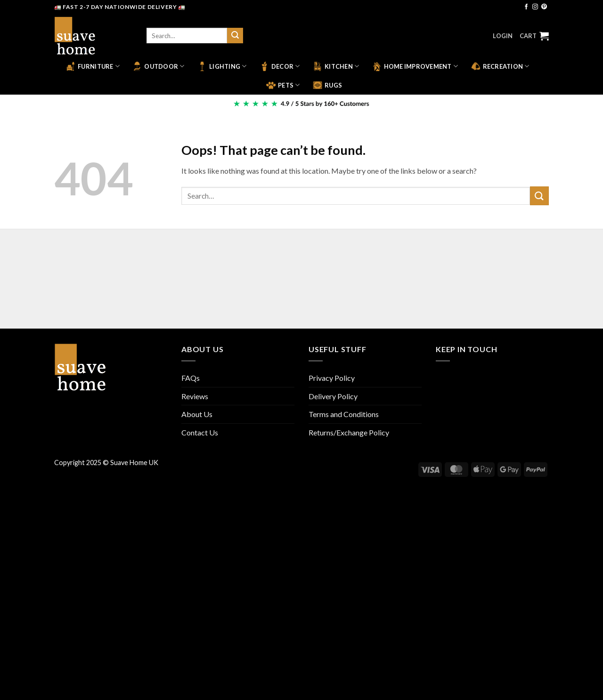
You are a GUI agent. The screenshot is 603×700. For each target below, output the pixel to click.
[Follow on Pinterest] (544, 7)
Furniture (93, 66)
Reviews (195, 396)
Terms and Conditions (344, 414)
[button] (503, 36)
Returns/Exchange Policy (349, 432)
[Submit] (235, 36)
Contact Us (200, 432)
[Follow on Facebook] (526, 7)
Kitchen (336, 66)
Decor (280, 66)
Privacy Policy (332, 378)
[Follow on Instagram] (535, 7)
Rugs (327, 85)
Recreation (500, 66)
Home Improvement (415, 66)
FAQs (191, 378)
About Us (197, 414)
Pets (283, 85)
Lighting (222, 66)
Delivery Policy (333, 396)
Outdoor (158, 66)
